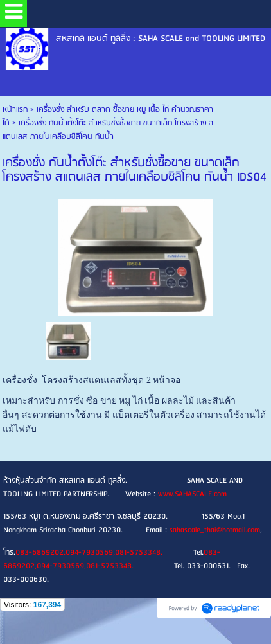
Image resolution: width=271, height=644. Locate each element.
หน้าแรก (15, 110)
